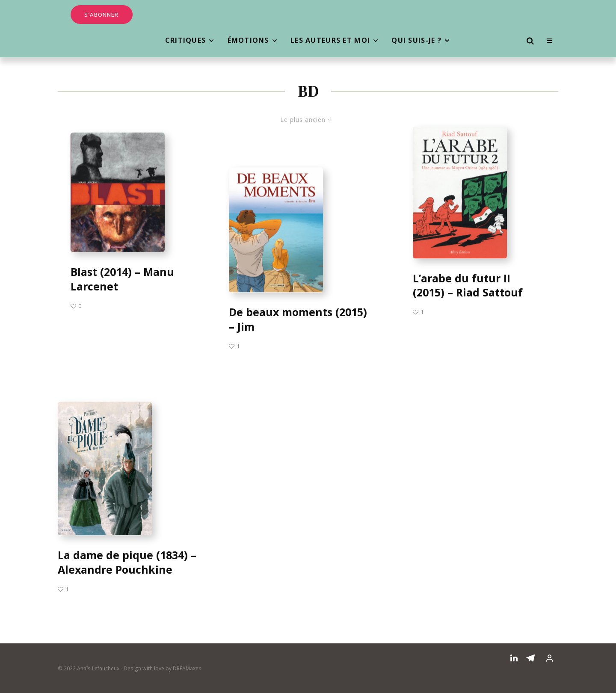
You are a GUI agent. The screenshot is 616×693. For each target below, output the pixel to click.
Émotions (248, 40)
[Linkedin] (514, 658)
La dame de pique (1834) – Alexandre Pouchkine (127, 565)
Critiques (186, 40)
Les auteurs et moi (330, 40)
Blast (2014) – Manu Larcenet (122, 280)
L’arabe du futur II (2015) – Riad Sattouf (468, 286)
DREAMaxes (187, 668)
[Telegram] (530, 658)
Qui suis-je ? (416, 40)
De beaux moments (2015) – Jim (298, 320)
